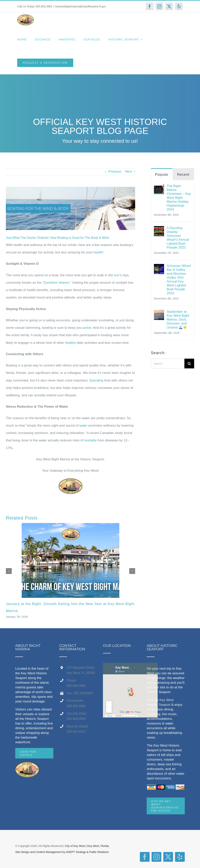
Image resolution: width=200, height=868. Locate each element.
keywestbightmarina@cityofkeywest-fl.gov (81, 6)
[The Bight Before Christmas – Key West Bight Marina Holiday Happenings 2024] (159, 188)
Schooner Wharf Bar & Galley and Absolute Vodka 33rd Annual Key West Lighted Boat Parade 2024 (179, 279)
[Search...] (168, 364)
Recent (183, 175)
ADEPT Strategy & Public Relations (87, 852)
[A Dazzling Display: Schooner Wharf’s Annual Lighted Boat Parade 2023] (159, 230)
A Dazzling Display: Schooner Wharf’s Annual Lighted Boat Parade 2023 (178, 238)
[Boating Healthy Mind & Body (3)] (71, 208)
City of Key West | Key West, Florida (87, 846)
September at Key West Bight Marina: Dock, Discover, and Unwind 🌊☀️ (178, 320)
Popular (162, 175)
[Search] (189, 364)
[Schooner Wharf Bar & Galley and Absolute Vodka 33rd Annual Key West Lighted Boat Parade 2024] (159, 268)
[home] (27, 765)
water (83, 426)
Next (128, 172)
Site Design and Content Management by (41, 852)
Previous (115, 172)
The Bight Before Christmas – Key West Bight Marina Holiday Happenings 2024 (179, 198)
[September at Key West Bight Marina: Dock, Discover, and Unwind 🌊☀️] (159, 313)
